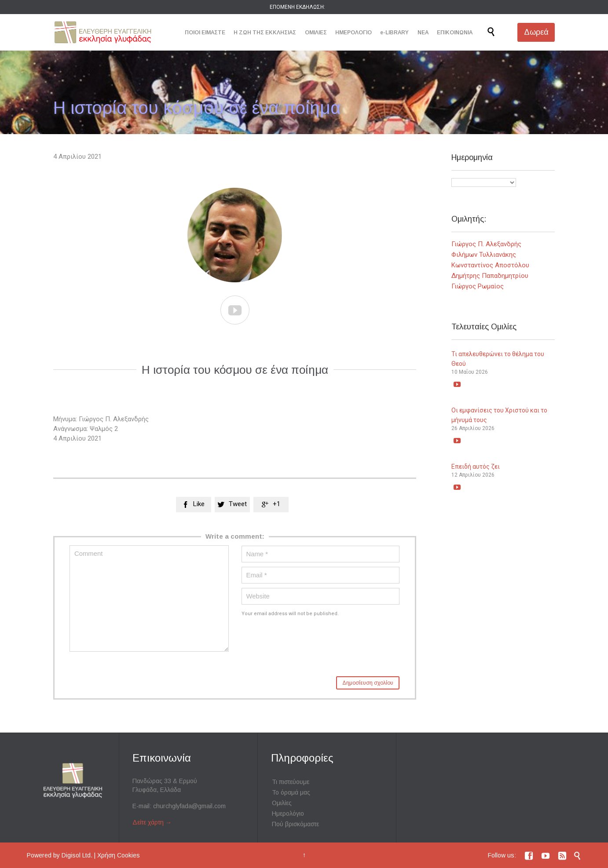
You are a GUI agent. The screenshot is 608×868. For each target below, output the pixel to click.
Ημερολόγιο (288, 813)
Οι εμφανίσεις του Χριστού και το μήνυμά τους (499, 415)
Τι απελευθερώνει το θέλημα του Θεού (498, 359)
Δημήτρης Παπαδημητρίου (490, 276)
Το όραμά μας (291, 792)
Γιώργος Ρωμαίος (478, 286)
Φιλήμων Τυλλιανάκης (484, 255)
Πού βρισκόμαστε (295, 824)
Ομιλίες (282, 803)
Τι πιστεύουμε (291, 782)
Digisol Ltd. (77, 855)
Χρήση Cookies (119, 855)
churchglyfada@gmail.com (189, 806)
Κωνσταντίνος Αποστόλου (490, 265)
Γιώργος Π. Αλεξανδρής (486, 244)
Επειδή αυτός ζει (476, 467)
